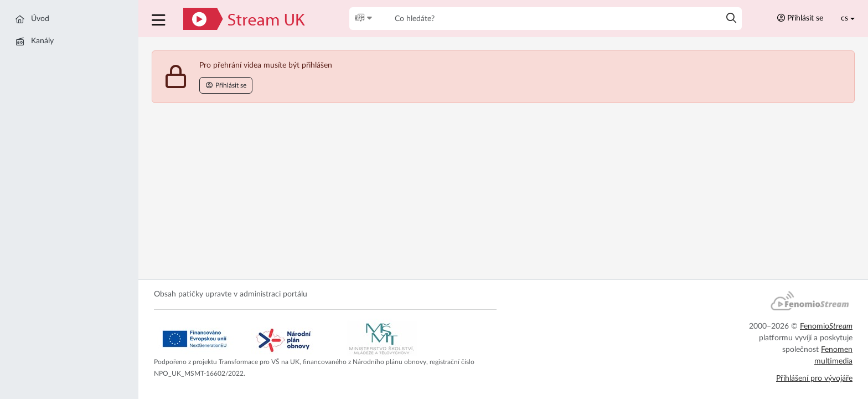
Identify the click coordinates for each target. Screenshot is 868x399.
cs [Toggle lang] (844, 18)
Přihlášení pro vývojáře (814, 378)
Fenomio (826, 326)
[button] (160, 19)
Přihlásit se (800, 18)
